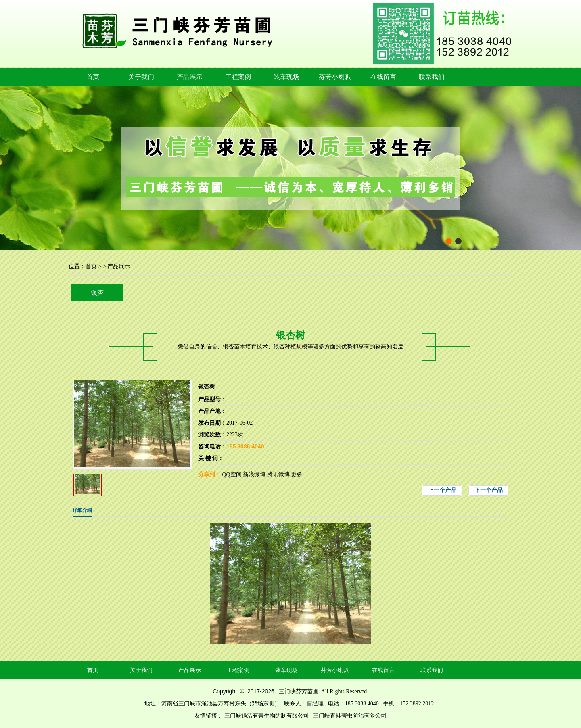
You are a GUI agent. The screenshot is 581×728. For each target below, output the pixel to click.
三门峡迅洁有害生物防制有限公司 (267, 716)
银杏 (97, 293)
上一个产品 (442, 490)
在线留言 (383, 77)
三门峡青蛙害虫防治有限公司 (350, 716)
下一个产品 (489, 490)
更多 (297, 475)
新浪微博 (254, 475)
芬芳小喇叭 (335, 77)
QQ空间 (232, 475)
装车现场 (286, 77)
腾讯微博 (278, 475)
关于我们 (141, 77)
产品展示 (190, 77)
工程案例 (238, 77)
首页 (93, 77)
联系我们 (432, 77)
